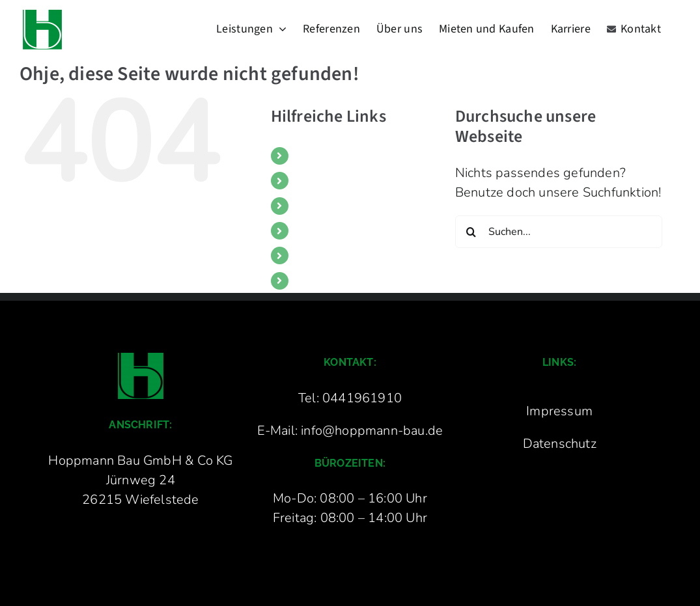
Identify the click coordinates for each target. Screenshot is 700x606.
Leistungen (322, 156)
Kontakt (314, 281)
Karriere (314, 255)
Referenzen (322, 180)
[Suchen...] (559, 232)
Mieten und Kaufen (340, 230)
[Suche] (471, 232)
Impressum (559, 411)
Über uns (317, 206)
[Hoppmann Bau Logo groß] (141, 359)
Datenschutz (560, 444)
